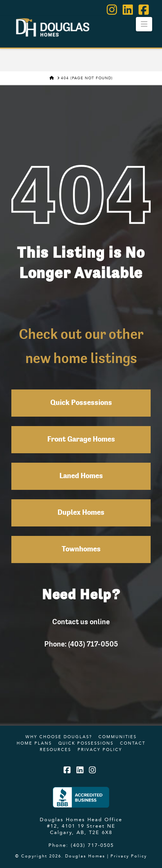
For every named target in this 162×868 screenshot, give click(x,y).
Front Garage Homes (81, 440)
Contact (133, 743)
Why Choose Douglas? (59, 737)
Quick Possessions (81, 403)
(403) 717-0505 (92, 845)
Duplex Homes (81, 513)
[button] (144, 24)
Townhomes (81, 549)
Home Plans (34, 743)
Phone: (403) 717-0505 (81, 644)
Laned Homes (81, 476)
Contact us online (81, 622)
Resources (55, 749)
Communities (118, 737)
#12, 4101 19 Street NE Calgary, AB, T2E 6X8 (81, 829)
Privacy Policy (100, 749)
